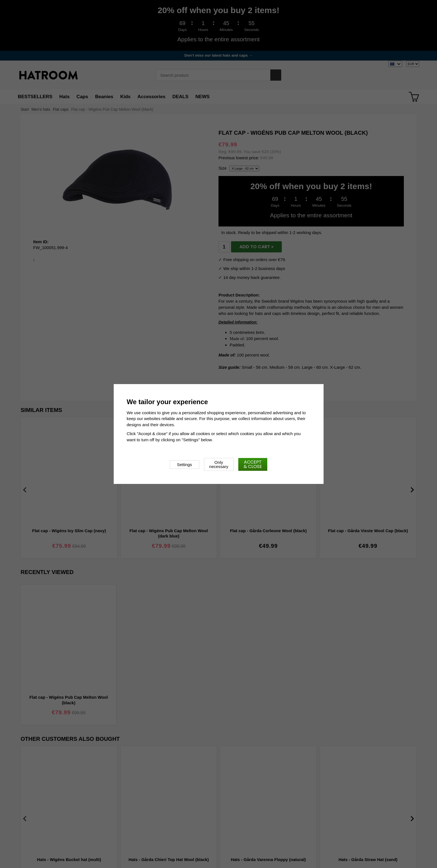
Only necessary (219, 464)
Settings (184, 465)
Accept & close (253, 464)
